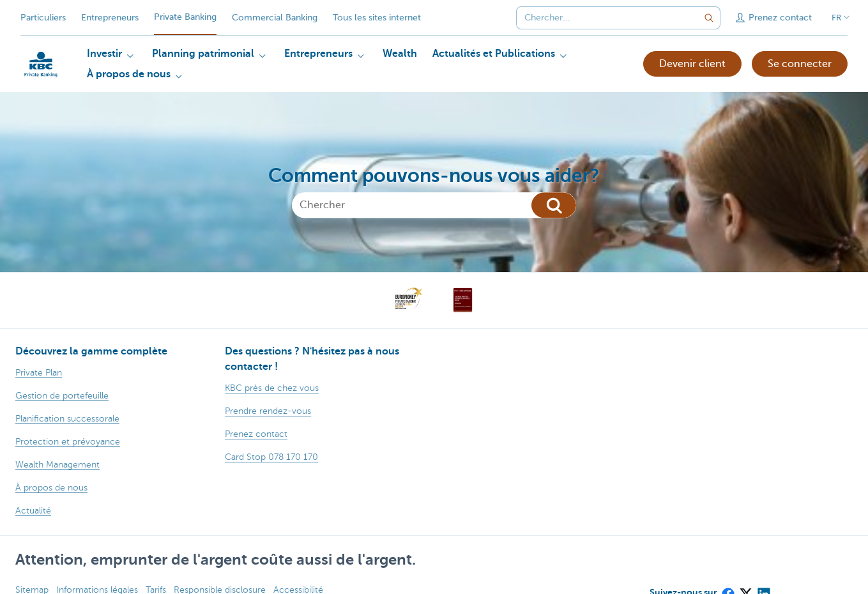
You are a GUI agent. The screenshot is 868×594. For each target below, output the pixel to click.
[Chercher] (434, 205)
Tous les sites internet (377, 18)
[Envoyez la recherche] (709, 18)
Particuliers (43, 18)
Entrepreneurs (110, 18)
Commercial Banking (275, 18)
